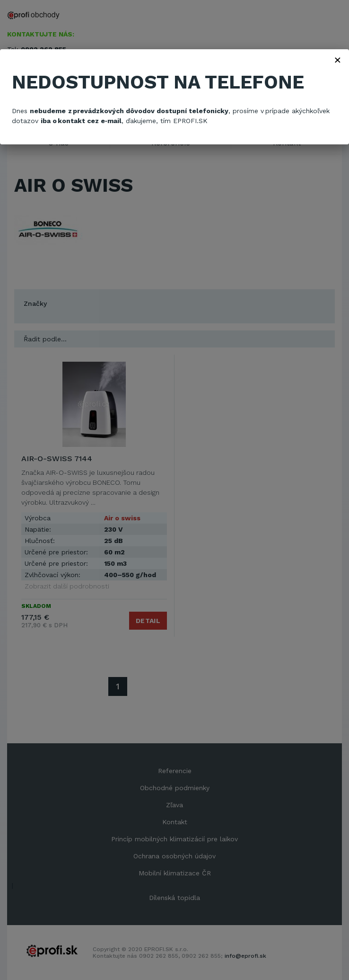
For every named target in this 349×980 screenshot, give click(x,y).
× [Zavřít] (338, 60)
